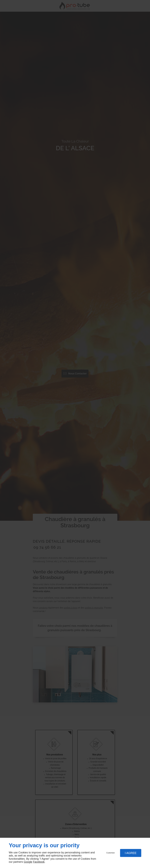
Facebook (39, 862)
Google (28, 862)
